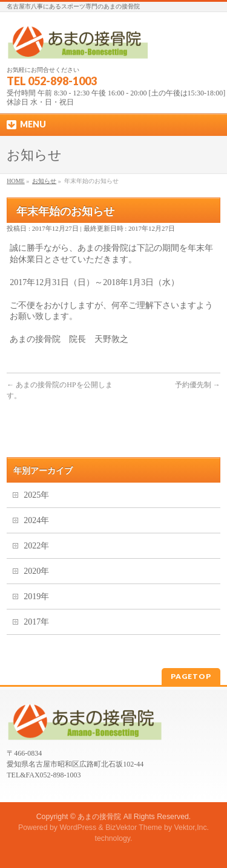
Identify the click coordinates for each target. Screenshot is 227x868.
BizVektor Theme (134, 828)
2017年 (36, 622)
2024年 (36, 520)
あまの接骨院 (99, 817)
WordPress (78, 828)
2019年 (36, 596)
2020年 (36, 571)
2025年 (36, 495)
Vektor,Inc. (192, 828)
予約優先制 (198, 385)
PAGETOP (191, 676)
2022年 (36, 546)
